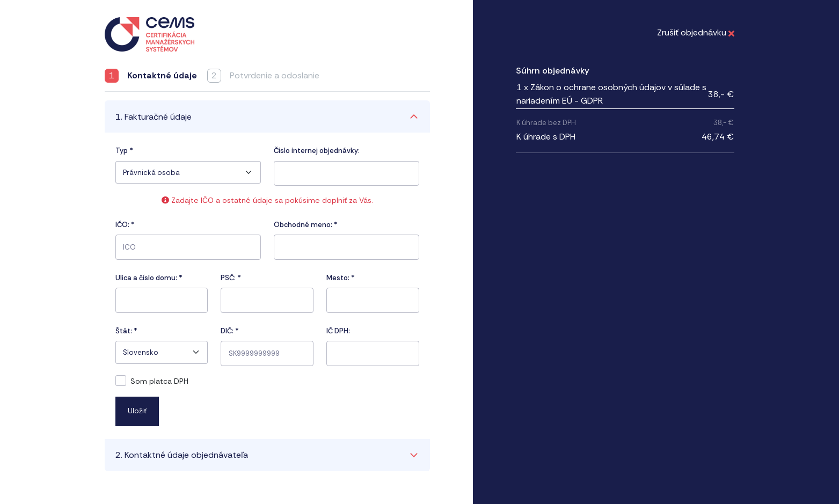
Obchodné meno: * (306, 225)
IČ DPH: (338, 331)
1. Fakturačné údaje (154, 117)
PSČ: (231, 278)
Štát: (126, 331)
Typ (124, 151)
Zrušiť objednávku (696, 32)
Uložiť (137, 411)
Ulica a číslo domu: (149, 278)
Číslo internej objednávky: (317, 151)
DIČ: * (230, 331)
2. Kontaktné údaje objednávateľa (182, 455)
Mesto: (341, 278)
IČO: (125, 225)
